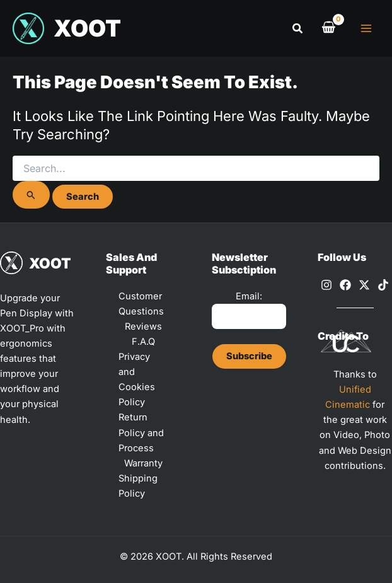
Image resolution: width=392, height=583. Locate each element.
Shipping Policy (138, 486)
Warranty (143, 463)
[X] (364, 285)
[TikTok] (383, 285)
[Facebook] (345, 285)
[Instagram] (326, 285)
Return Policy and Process (141, 432)
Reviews (143, 326)
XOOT (87, 28)
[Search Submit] (31, 195)
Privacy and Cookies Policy (137, 379)
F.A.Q (143, 342)
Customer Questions (141, 304)
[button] (298, 29)
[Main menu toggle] (366, 28)
